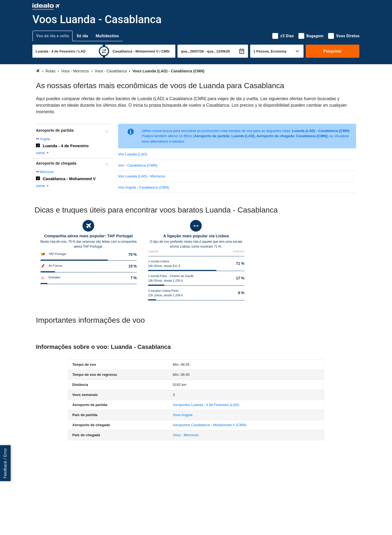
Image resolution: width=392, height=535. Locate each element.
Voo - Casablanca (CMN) (138, 165)
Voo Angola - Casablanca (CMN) (144, 187)
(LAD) (206, 405)
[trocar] (104, 51)
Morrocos (47, 172)
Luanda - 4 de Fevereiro (66, 146)
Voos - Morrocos (186, 435)
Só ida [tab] (82, 36)
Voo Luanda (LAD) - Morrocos (142, 176)
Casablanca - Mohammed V (69, 179)
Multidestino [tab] (107, 36)
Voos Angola (183, 415)
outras (43, 153)
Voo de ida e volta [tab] (53, 36)
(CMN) (210, 425)
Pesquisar (333, 51)
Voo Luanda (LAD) (133, 154)
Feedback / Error (5, 463)
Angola (45, 139)
